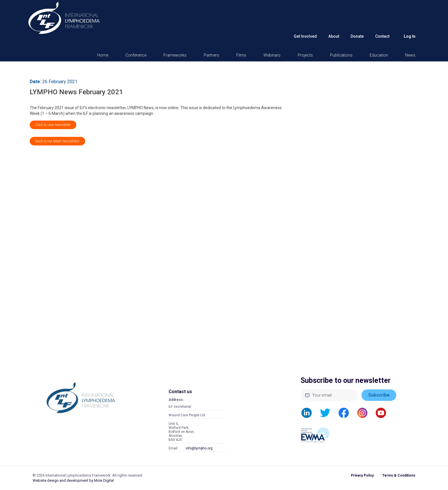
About (334, 36)
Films (241, 55)
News (410, 55)
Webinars (272, 55)
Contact (382, 36)
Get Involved (305, 36)
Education (379, 55)
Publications (341, 55)
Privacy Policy (362, 475)
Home (103, 55)
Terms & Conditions (399, 475)
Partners (211, 55)
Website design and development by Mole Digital (73, 480)
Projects (305, 55)
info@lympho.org (199, 448)
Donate (357, 36)
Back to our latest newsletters (57, 141)
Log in (410, 36)
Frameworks (175, 55)
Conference (136, 55)
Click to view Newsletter (53, 125)
